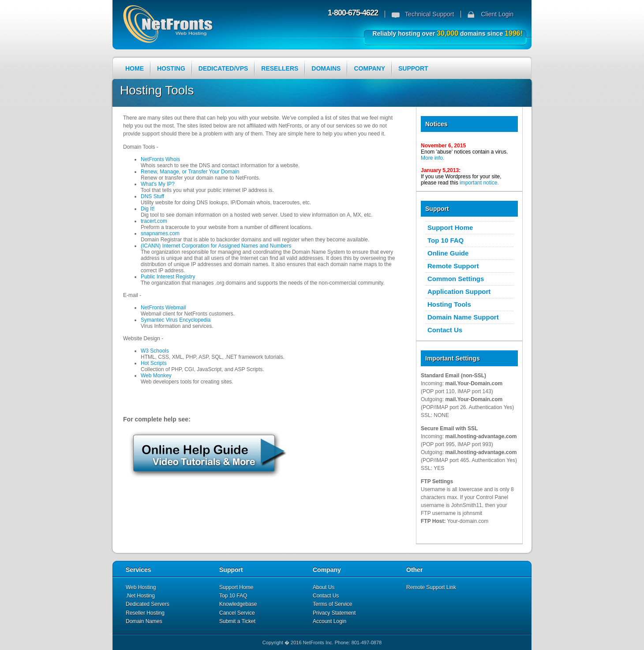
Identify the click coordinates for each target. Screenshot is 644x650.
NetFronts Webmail (163, 308)
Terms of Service (332, 604)
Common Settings (456, 279)
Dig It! (148, 209)
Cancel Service (237, 613)
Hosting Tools (449, 304)
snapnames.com (160, 233)
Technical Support (429, 14)
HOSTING (171, 68)
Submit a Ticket (237, 621)
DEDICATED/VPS (223, 68)
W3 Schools (155, 351)
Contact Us (445, 330)
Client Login (497, 14)
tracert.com (154, 221)
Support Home (450, 227)
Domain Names (144, 621)
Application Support (459, 291)
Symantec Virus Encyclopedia (176, 320)
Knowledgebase (238, 604)
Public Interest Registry (168, 277)
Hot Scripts (154, 363)
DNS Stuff (152, 196)
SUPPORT (413, 68)
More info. (432, 158)
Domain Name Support (463, 317)
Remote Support (453, 266)
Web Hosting (141, 587)
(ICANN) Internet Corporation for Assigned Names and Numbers (216, 246)
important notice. (479, 183)
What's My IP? (158, 184)
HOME (135, 68)
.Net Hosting (140, 596)
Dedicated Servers (148, 604)
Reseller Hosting (145, 613)
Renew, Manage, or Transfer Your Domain (190, 172)
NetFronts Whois (160, 159)
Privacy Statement (334, 613)
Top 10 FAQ (446, 240)
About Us (324, 587)
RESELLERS (280, 68)
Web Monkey (156, 376)
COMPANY (369, 68)
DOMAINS (326, 68)
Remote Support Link (431, 587)
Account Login (329, 621)
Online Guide (448, 253)
